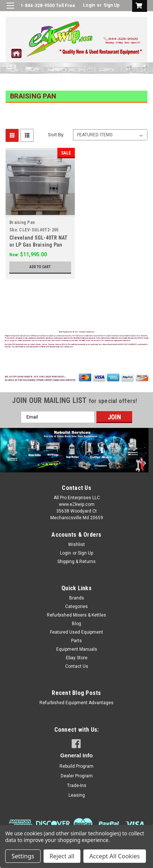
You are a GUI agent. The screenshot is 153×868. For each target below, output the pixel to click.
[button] (77, 340)
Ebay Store (77, 658)
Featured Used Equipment (76, 632)
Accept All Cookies (115, 856)
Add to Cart (40, 267)
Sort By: (56, 135)
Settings (23, 856)
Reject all (62, 856)
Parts (76, 641)
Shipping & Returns (76, 562)
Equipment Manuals (77, 649)
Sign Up (111, 5)
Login (89, 5)
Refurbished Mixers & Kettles (76, 615)
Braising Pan (22, 222)
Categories (76, 607)
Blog (76, 624)
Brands (77, 598)
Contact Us (77, 666)
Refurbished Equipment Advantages (76, 703)
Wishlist (76, 544)
